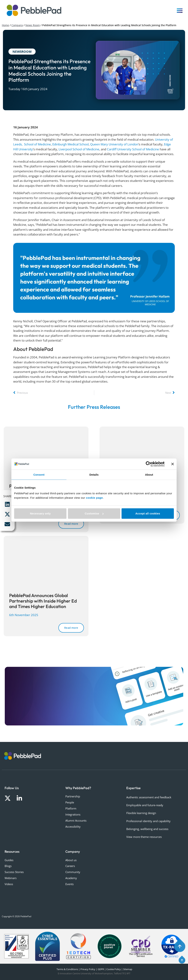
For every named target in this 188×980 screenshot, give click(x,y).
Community (73, 872)
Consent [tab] (39, 474)
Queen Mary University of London (114, 144)
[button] (7, 504)
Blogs (8, 866)
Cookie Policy (114, 969)
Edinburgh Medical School (70, 144)
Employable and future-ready (145, 805)
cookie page (94, 498)
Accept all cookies (148, 513)
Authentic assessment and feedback (149, 797)
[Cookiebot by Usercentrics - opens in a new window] (148, 464)
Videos (9, 884)
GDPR (101, 969)
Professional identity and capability (148, 821)
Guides (9, 860)
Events (69, 884)
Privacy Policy (88, 969)
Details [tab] (94, 474)
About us (71, 860)
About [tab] (149, 474)
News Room (33, 25)
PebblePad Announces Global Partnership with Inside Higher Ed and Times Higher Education (43, 601)
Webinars (11, 878)
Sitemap (128, 969)
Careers (70, 866)
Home (5, 25)
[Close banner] (173, 464)
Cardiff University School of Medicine (133, 149)
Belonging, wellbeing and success (147, 829)
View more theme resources (144, 837)
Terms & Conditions (67, 969)
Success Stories (14, 872)
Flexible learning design (141, 813)
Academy (71, 878)
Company (17, 25)
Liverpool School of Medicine (79, 149)
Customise (94, 513)
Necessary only (40, 513)
